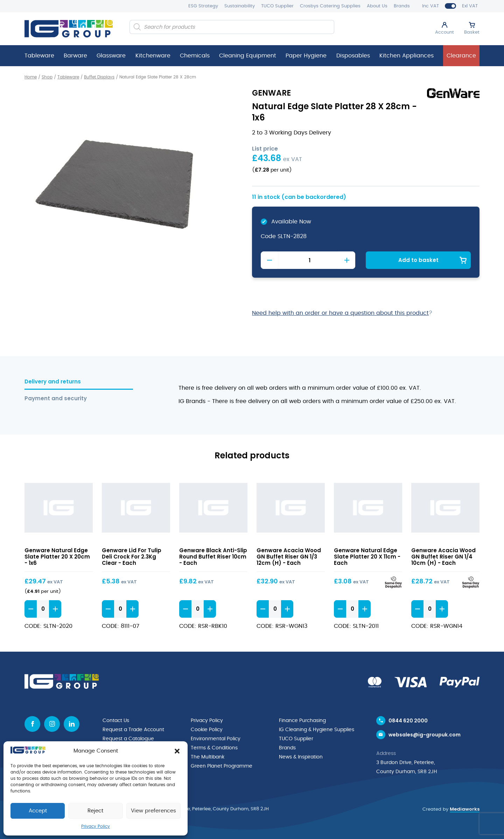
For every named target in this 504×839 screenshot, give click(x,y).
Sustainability (240, 6)
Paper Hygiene (306, 56)
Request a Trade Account (133, 730)
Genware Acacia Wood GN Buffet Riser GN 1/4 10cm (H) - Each (443, 557)
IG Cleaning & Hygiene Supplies (317, 730)
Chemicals (195, 56)
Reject (95, 811)
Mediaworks (465, 809)
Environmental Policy (216, 739)
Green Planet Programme (222, 766)
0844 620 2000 (408, 721)
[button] (177, 751)
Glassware (111, 56)
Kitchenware (153, 56)
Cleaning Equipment (248, 56)
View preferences (153, 811)
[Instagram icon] (52, 724)
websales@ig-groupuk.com (425, 735)
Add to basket (418, 260)
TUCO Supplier (277, 6)
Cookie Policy (207, 730)
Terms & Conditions (214, 748)
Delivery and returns (53, 382)
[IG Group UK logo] (69, 29)
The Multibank (208, 757)
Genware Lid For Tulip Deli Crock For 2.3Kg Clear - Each (132, 557)
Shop (47, 77)
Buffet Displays (99, 77)
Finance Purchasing (302, 721)
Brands (402, 6)
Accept (38, 811)
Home (31, 77)
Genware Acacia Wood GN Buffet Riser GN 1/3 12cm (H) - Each (289, 557)
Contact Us (116, 721)
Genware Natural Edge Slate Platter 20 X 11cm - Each (367, 557)
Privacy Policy (96, 826)
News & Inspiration (301, 757)
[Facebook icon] (32, 724)
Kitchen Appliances (407, 56)
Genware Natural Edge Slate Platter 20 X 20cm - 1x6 (57, 557)
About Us (377, 6)
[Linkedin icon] (72, 724)
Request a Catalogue (128, 739)
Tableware (39, 56)
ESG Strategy (203, 6)
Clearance (461, 56)
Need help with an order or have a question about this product (340, 313)
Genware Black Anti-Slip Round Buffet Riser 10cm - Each (213, 557)
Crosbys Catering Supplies (330, 6)
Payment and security (56, 399)
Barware (75, 56)
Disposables (353, 56)
